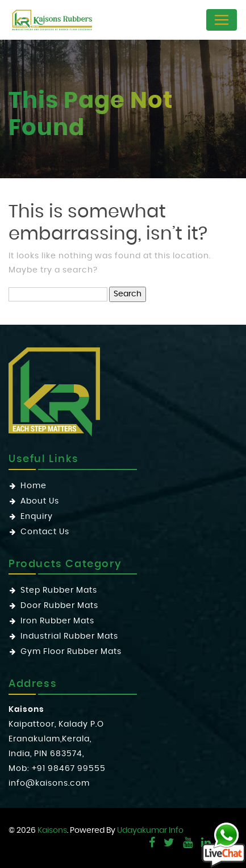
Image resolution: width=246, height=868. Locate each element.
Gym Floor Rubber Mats (71, 652)
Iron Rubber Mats (57, 621)
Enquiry (37, 517)
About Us (40, 501)
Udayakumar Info (150, 831)
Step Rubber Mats (59, 590)
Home (34, 486)
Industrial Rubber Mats (69, 636)
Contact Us (45, 532)
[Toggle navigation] (222, 20)
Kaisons (52, 831)
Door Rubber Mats (59, 606)
